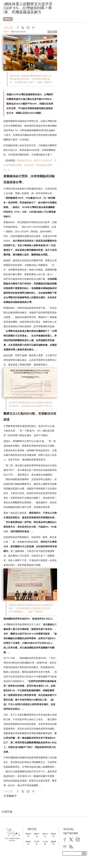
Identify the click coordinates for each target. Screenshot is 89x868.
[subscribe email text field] (75, 853)
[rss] (71, 847)
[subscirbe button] (84, 853)
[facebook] (65, 840)
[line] (65, 847)
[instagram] (78, 840)
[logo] (12, 832)
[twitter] (71, 840)
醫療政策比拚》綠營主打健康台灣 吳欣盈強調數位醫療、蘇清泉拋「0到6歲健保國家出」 (30, 165)
